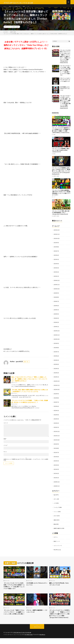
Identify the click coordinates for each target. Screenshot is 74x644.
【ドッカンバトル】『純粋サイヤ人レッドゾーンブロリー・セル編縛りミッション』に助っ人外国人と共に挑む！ (14, 616)
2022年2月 (56, 424)
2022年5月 (56, 411)
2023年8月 (56, 349)
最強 (54, 157)
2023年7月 (56, 353)
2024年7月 (56, 304)
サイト (5, 455)
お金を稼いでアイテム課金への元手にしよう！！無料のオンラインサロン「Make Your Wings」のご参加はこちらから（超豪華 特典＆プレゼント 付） (26, 48)
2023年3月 (56, 370)
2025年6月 (56, 258)
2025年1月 (56, 279)
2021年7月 (56, 453)
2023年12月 (57, 333)
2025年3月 (56, 270)
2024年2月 (56, 324)
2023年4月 (56, 366)
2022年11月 (57, 386)
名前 (5, 442)
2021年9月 (56, 444)
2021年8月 (56, 449)
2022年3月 (56, 420)
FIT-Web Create (29, 640)
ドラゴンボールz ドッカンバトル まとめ (23, 638)
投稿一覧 (26, 365)
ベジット (56, 511)
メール (6, 448)
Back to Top (37, 633)
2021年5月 (56, 461)
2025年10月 (57, 241)
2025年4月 (56, 266)
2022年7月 (56, 403)
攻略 (26, 8)
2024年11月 (57, 287)
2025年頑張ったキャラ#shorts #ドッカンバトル (65, 92)
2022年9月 (56, 395)
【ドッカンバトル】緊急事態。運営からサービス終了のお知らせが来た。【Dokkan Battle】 (61, 153)
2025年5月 (56, 262)
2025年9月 (56, 246)
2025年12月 (57, 233)
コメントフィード (58, 545)
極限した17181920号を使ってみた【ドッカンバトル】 (59, 583)
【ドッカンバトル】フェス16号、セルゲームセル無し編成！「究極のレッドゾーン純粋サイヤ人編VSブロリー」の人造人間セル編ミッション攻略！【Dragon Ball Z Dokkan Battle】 (65, 105)
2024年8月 (56, 299)
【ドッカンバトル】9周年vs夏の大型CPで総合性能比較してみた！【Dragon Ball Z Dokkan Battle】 (61, 216)
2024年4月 (56, 316)
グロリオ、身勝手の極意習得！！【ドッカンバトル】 (35, 614)
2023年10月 (57, 341)
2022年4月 (56, 415)
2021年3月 (56, 469)
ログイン (56, 536)
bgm (55, 495)
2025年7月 (56, 254)
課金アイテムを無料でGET (16, 8)
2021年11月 (57, 436)
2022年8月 (56, 399)
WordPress (43, 640)
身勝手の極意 (15, 30)
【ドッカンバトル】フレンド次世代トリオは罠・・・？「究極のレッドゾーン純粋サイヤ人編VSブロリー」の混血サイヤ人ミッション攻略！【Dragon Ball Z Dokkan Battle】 (60, 618)
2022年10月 (57, 391)
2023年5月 (56, 362)
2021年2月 (56, 473)
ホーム (5, 8)
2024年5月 (56, 312)
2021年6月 (56, 457)
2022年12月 (57, 382)
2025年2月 (56, 275)
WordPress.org (57, 549)
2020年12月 (57, 482)
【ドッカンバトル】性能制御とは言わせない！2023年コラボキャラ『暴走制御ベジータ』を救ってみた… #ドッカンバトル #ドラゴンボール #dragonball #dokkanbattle (61, 174)
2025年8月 (56, 250)
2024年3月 (56, 320)
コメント (6, 426)
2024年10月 (57, 291)
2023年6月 (56, 357)
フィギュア (56, 507)
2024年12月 (57, 283)
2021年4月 (56, 465)
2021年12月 (57, 432)
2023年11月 (57, 337)
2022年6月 (56, 407)
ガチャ (55, 499)
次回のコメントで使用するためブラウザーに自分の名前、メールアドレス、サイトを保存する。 (26, 463)
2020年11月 (57, 486)
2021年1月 (56, 478)
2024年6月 (56, 308)
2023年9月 (56, 345)
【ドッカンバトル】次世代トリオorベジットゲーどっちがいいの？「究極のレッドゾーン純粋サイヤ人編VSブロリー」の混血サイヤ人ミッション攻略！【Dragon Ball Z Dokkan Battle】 (65, 60)
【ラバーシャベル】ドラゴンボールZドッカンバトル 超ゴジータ (65, 83)
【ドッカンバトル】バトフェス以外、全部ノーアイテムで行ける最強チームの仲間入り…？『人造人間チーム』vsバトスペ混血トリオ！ (65, 74)
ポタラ (55, 515)
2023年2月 (56, 374)
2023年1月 (56, 378)
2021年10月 (57, 440)
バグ (31, 8)
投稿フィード (57, 540)
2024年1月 (56, 328)
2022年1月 (56, 428)
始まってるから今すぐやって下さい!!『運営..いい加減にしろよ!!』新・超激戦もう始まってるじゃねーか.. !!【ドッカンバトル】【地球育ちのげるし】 (29, 382)
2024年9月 (56, 295)
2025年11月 (57, 237)
